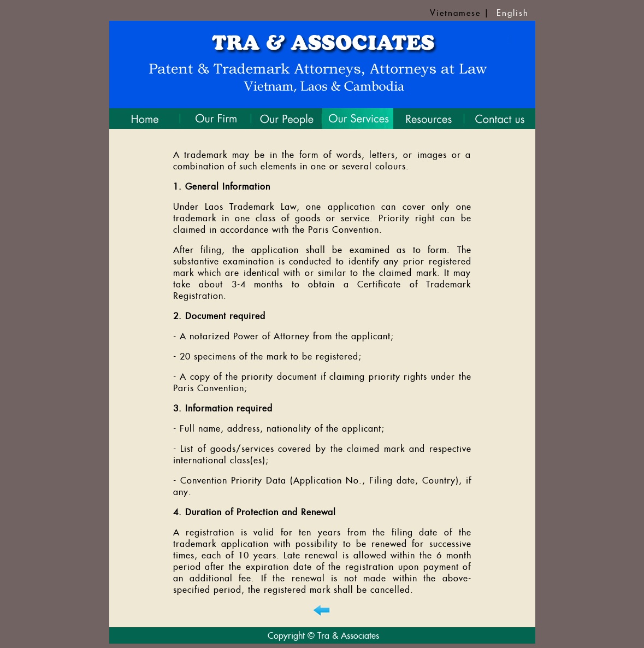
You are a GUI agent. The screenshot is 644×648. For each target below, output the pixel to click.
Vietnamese (455, 13)
